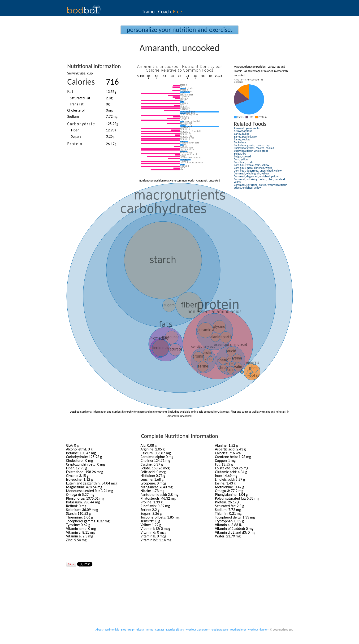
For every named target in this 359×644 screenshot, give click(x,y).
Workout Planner (258, 630)
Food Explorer (238, 630)
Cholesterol (76, 110)
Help (131, 630)
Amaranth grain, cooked (248, 128)
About (99, 630)
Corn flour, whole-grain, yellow (252, 165)
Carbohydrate (81, 124)
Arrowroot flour (243, 131)
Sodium (73, 116)
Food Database (219, 630)
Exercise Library (175, 630)
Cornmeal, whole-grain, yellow (251, 173)
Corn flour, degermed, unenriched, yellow (258, 171)
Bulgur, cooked (242, 156)
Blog (123, 630)
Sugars (76, 136)
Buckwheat (240, 142)
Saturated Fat (80, 98)
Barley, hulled (242, 134)
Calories (81, 82)
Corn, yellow (241, 159)
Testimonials (112, 630)
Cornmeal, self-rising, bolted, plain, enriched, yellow (260, 181)
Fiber (75, 130)
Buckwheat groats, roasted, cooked (254, 148)
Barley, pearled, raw (245, 137)
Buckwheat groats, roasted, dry (252, 145)
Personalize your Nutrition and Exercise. (179, 30)
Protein (75, 144)
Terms (149, 630)
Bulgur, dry (240, 154)
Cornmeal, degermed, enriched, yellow (256, 176)
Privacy (140, 630)
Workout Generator (197, 630)
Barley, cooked (242, 139)
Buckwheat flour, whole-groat (251, 151)
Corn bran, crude (244, 162)
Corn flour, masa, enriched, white (253, 168)
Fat (71, 91)
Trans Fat (77, 104)
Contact (160, 630)
